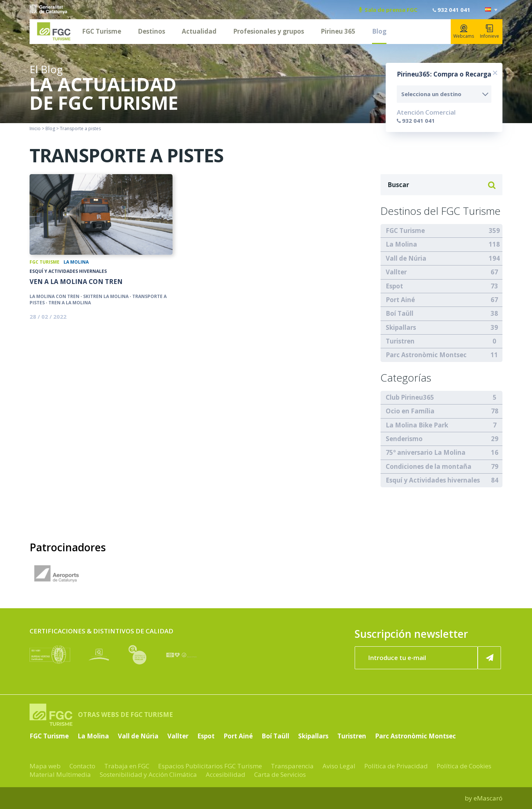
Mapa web (45, 766)
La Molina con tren (54, 296)
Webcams (464, 32)
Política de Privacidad (396, 766)
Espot (394, 286)
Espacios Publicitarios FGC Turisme (210, 766)
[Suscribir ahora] (490, 658)
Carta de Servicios (280, 774)
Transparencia (292, 766)
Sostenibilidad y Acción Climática (148, 774)
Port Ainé (400, 300)
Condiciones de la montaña (429, 466)
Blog (379, 31)
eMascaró (488, 798)
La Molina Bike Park (417, 425)
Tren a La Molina (70, 303)
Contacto (82, 766)
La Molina (76, 262)
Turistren (400, 341)
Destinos (151, 31)
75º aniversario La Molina (426, 452)
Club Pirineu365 (410, 397)
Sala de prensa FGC (388, 10)
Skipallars (401, 327)
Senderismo (404, 439)
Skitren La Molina (106, 296)
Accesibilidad (226, 774)
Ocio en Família (410, 411)
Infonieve (490, 32)
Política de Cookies (464, 766)
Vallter (396, 272)
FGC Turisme (102, 31)
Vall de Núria (406, 258)
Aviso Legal (339, 766)
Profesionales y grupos (269, 31)
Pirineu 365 (338, 31)
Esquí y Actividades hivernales (68, 271)
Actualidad (199, 31)
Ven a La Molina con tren (76, 282)
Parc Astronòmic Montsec (426, 355)
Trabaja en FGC (127, 766)
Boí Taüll (400, 313)
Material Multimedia (60, 774)
